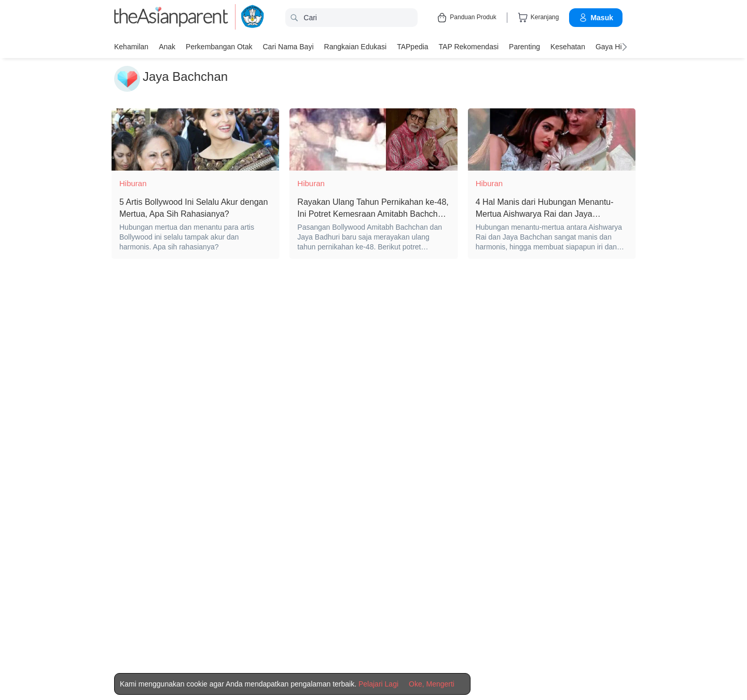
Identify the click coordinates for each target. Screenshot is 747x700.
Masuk (596, 18)
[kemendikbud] (247, 18)
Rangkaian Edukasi (356, 47)
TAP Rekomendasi (469, 47)
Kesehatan (568, 47)
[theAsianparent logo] (171, 18)
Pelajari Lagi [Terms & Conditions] (378, 684)
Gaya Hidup (615, 47)
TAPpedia (412, 47)
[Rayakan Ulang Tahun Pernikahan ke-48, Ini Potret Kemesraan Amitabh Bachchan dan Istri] (373, 139)
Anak (167, 47)
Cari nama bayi (288, 47)
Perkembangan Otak (219, 47)
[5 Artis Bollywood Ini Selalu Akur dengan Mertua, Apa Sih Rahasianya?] (195, 139)
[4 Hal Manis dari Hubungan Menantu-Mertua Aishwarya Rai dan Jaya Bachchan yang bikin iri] (552, 139)
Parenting (524, 47)
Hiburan (133, 183)
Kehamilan (131, 47)
